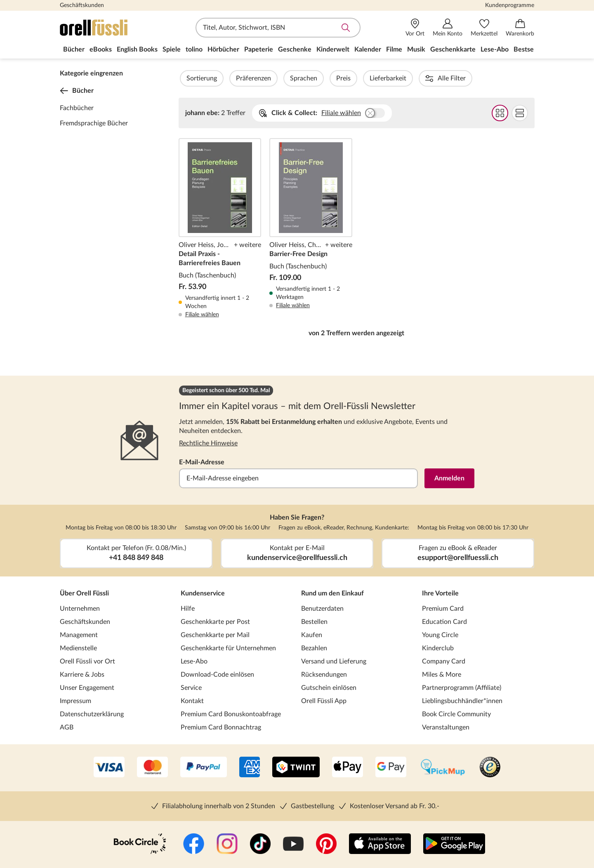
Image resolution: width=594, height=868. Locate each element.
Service (191, 688)
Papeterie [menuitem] (259, 49)
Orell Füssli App (324, 701)
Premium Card (443, 609)
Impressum (75, 701)
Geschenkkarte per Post (215, 622)
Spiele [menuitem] (172, 49)
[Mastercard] (152, 768)
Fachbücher (77, 108)
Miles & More (442, 675)
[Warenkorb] (520, 28)
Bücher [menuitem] (74, 49)
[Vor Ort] (415, 28)
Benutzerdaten (322, 609)
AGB (67, 727)
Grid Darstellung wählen (500, 113)
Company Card (444, 661)
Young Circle (440, 635)
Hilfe (188, 609)
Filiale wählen (341, 113)
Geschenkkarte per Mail (215, 635)
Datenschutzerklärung (92, 714)
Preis (366, 78)
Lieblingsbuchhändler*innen (462, 701)
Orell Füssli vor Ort (87, 661)
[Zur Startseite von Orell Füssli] (107, 28)
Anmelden (449, 478)
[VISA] (109, 768)
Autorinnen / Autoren (479, 78)
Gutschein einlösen (329, 688)
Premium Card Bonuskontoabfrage (231, 714)
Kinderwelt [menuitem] (333, 49)
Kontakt (192, 701)
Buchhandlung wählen (375, 113)
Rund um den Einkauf (332, 593)
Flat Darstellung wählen (519, 113)
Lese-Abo (194, 661)
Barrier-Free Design (311, 228)
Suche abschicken (346, 28)
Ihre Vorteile (440, 593)
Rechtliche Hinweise (208, 443)
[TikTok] (260, 844)
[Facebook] (194, 844)
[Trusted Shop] (490, 768)
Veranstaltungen (446, 727)
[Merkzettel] (484, 28)
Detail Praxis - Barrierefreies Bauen (220, 228)
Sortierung (224, 78)
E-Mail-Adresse (202, 462)
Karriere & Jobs (82, 675)
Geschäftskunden (82, 5)
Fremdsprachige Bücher (94, 123)
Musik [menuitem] (416, 49)
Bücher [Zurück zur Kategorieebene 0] (77, 91)
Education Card (444, 622)
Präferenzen (276, 78)
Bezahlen (314, 648)
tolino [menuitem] (194, 49)
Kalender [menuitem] (368, 49)
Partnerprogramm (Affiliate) (462, 688)
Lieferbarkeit (410, 78)
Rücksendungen (324, 675)
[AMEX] (250, 768)
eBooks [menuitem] (101, 49)
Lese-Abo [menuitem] (495, 49)
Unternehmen (80, 609)
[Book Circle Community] (140, 844)
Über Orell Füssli (84, 593)
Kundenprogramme (510, 5)
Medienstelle (78, 648)
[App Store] (380, 844)
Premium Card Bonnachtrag (221, 727)
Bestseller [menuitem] (528, 49)
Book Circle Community (456, 714)
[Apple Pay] (348, 768)
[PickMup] (443, 768)
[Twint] (296, 768)
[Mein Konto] (448, 28)
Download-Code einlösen (217, 675)
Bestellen (314, 622)
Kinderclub (438, 648)
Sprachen (326, 78)
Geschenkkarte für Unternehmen (228, 648)
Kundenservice (203, 593)
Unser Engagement (87, 688)
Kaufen (312, 635)
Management (79, 635)
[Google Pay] (391, 768)
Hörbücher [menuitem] (223, 49)
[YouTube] (293, 844)
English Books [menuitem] (137, 49)
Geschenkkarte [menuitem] (453, 49)
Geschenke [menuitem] (295, 49)
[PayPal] (204, 768)
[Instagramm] (227, 844)
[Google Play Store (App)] (454, 844)
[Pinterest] (326, 844)
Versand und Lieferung (334, 661)
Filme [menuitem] (394, 49)
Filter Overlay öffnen (188, 78)
